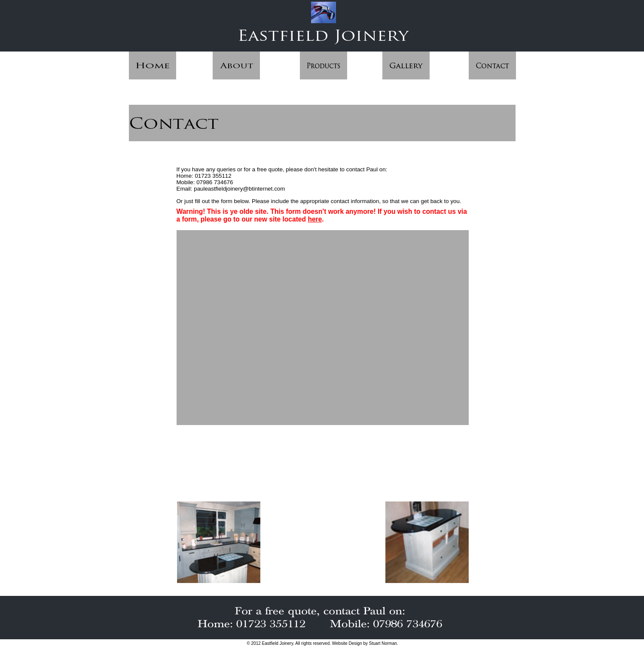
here (315, 219)
